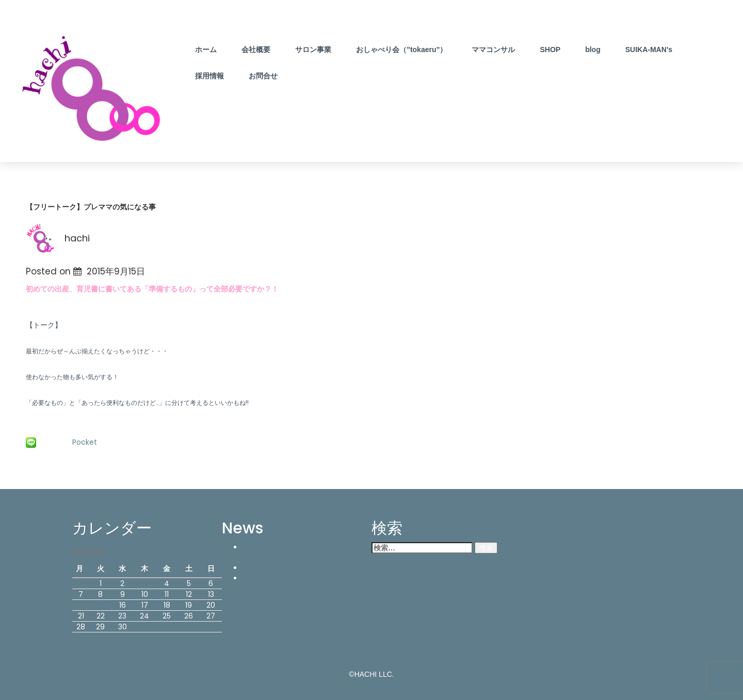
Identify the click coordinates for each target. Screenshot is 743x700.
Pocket (85, 442)
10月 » (105, 648)
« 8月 (81, 648)
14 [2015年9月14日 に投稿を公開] (81, 605)
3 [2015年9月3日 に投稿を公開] (144, 583)
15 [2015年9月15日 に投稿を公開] (101, 605)
